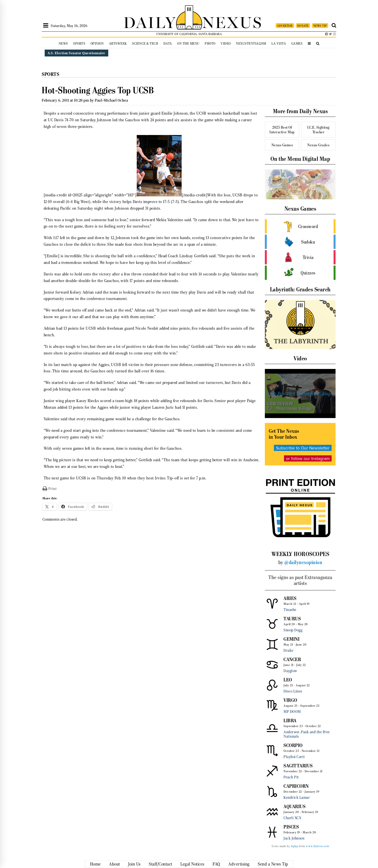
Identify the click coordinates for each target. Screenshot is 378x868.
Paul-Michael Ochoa (111, 100)
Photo (210, 44)
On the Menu (188, 44)
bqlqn (295, 846)
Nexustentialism (251, 44)
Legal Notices (192, 864)
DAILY (150, 21)
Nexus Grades (318, 145)
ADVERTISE (285, 26)
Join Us (134, 864)
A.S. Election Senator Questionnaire (76, 53)
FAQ (216, 864)
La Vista (279, 44)
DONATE (303, 26)
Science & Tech (145, 44)
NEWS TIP (320, 26)
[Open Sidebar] (46, 26)
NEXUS (232, 21)
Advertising (239, 864)
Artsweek (118, 44)
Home (95, 864)
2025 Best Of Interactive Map (282, 130)
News (63, 44)
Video (226, 44)
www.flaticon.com (317, 846)
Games (297, 44)
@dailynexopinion (303, 562)
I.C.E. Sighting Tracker (318, 130)
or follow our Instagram (308, 458)
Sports (79, 44)
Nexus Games (282, 145)
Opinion (97, 44)
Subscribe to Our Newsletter (303, 448)
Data (168, 44)
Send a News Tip (273, 864)
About (115, 864)
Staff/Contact (161, 864)
